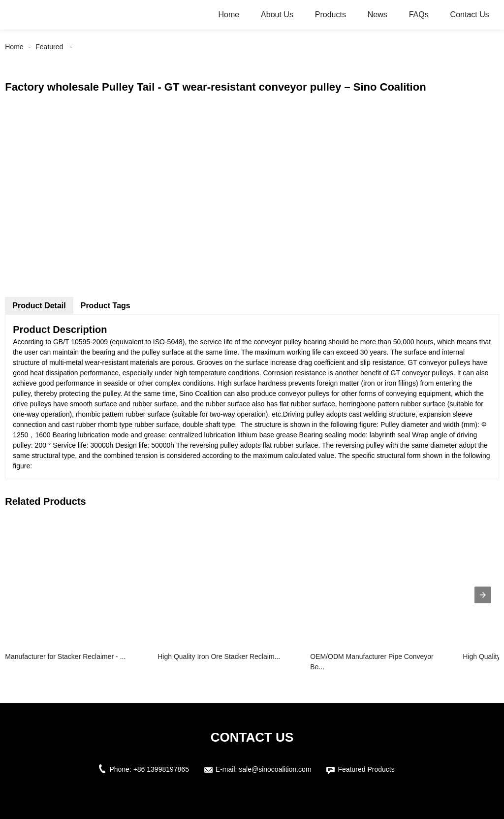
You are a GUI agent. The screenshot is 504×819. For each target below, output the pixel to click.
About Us (277, 15)
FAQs (419, 15)
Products (331, 15)
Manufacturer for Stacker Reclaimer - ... (65, 656)
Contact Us (470, 15)
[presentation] (483, 595)
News (378, 15)
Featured (49, 47)
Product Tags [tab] (106, 306)
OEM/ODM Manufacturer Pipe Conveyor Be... (372, 662)
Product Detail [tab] (39, 306)
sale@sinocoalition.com (275, 769)
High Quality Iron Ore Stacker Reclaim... (219, 656)
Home (229, 15)
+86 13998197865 (161, 769)
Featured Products (366, 769)
